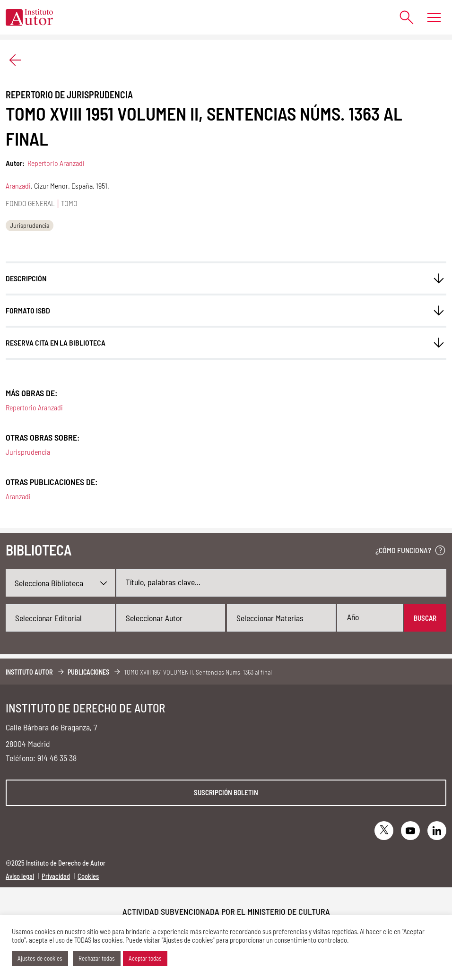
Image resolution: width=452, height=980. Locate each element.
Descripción (26, 278)
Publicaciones (88, 672)
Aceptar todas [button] (145, 958)
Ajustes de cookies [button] (40, 958)
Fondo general (30, 203)
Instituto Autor (29, 672)
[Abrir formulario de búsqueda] (402, 17)
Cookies (88, 876)
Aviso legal (20, 876)
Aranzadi (18, 186)
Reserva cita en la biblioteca (56, 343)
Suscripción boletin (226, 792)
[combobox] (60, 618)
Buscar (425, 618)
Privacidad (56, 876)
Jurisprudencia (30, 225)
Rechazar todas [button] (97, 958)
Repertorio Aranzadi (56, 163)
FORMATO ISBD (28, 310)
